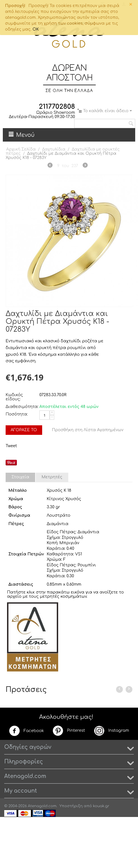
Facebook (26, 731)
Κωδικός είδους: (14, 397)
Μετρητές (52, 477)
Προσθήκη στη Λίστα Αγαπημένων (88, 430)
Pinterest (69, 731)
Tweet (11, 446)
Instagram (111, 731)
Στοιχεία (20, 477)
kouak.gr (101, 806)
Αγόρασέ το (24, 430)
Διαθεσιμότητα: (21, 407)
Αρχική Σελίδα (21, 149)
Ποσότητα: (17, 414)
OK (36, 29)
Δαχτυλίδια (54, 149)
